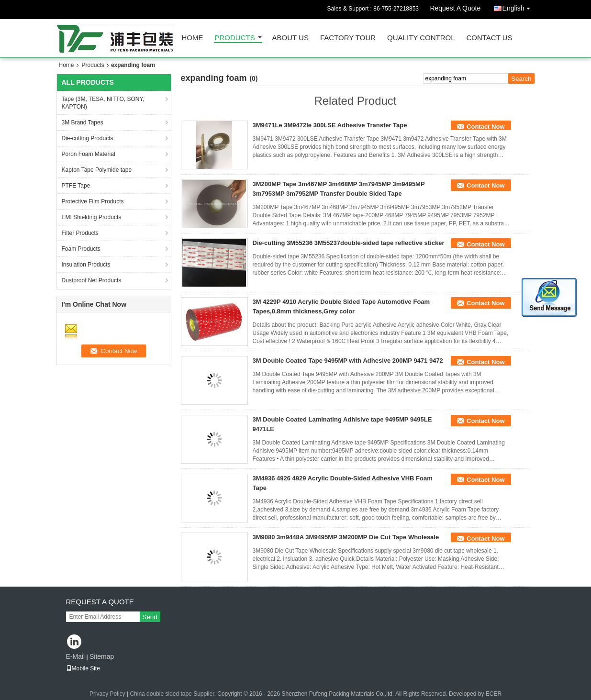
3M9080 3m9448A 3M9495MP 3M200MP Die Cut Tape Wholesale (346, 537)
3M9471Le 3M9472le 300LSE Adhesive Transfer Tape (330, 125)
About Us (290, 38)
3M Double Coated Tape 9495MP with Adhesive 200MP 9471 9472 (348, 361)
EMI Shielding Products (92, 217)
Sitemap (102, 656)
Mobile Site (83, 668)
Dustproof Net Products (92, 280)
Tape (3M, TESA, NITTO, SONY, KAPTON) (103, 103)
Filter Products (80, 233)
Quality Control (421, 38)
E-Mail (76, 656)
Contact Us (489, 38)
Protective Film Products (93, 201)
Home (193, 38)
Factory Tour (348, 38)
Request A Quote (455, 8)
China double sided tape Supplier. (173, 694)
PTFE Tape (76, 186)
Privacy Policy (107, 694)
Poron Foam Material (89, 154)
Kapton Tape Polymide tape (97, 170)
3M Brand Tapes (83, 122)
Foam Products (81, 249)
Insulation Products (86, 265)
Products (235, 38)
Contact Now (485, 127)
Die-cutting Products (88, 138)
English (519, 6)
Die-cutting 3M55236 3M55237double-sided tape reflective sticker (349, 243)
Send (150, 617)
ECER (494, 694)
